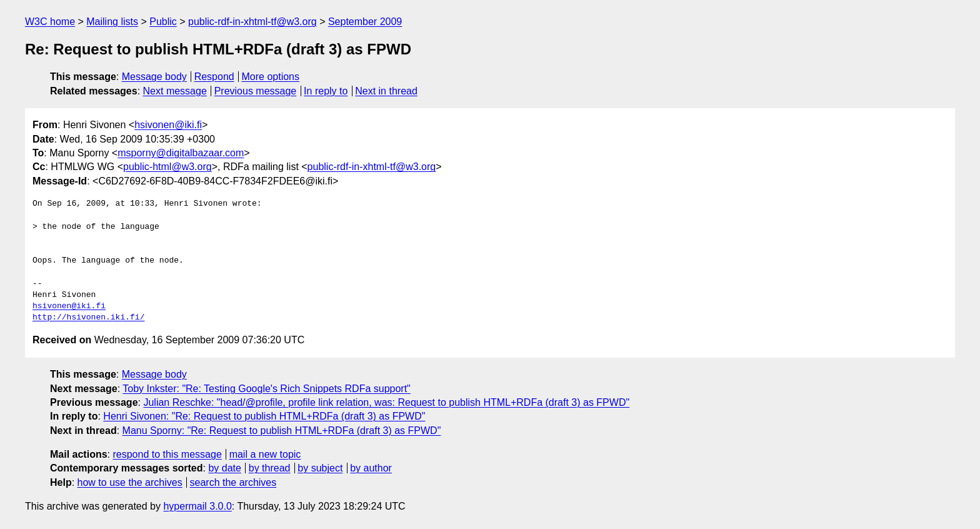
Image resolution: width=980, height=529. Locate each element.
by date (224, 468)
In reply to (326, 91)
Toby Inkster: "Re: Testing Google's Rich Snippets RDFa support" (267, 389)
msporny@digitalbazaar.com (181, 153)
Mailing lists (112, 22)
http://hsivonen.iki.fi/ (88, 318)
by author (371, 468)
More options (271, 77)
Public (163, 22)
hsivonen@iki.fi (168, 125)
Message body (154, 77)
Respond (214, 77)
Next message (175, 91)
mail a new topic (265, 454)
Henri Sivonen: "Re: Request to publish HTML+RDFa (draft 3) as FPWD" (264, 416)
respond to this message (167, 454)
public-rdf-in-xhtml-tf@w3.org (252, 22)
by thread (270, 468)
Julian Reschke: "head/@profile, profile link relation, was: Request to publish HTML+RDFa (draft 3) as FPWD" (386, 402)
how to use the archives (130, 482)
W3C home (50, 22)
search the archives (233, 482)
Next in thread (386, 91)
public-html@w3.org (167, 167)
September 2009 (365, 22)
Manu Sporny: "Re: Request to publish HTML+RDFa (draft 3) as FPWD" (282, 431)
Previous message (256, 91)
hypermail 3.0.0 (197, 506)
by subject (320, 468)
